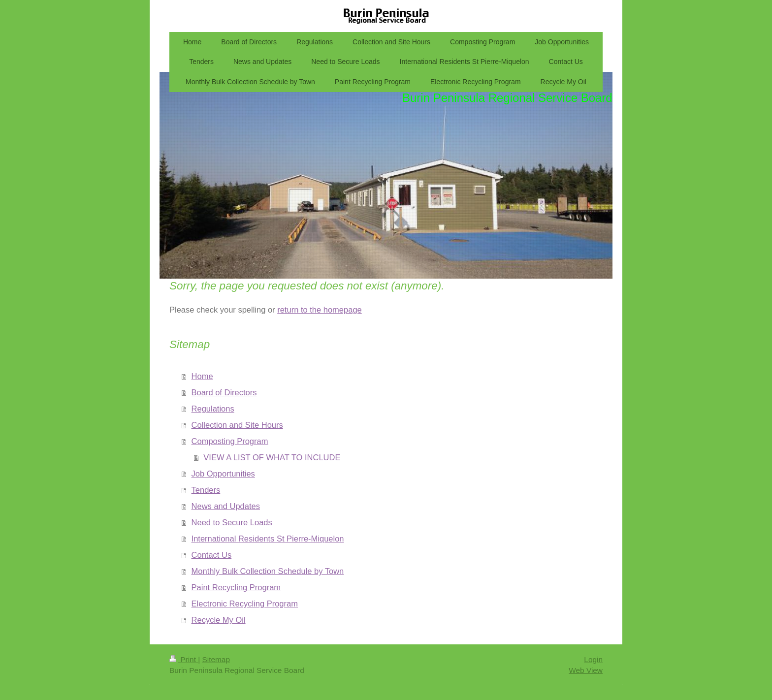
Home (202, 376)
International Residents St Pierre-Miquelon (268, 539)
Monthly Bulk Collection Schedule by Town (268, 571)
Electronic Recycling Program (245, 604)
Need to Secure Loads (232, 522)
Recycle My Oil (219, 620)
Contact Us (212, 555)
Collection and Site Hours (237, 425)
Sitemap (216, 659)
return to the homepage (320, 310)
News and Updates (226, 506)
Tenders (206, 490)
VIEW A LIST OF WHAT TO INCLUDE (272, 457)
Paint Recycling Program (236, 587)
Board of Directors (224, 392)
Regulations (213, 409)
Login (593, 659)
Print (184, 659)
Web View (586, 670)
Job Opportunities (223, 474)
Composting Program (230, 441)
